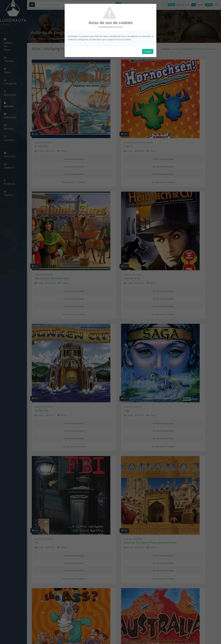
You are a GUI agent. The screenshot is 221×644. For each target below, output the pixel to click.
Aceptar (148, 52)
